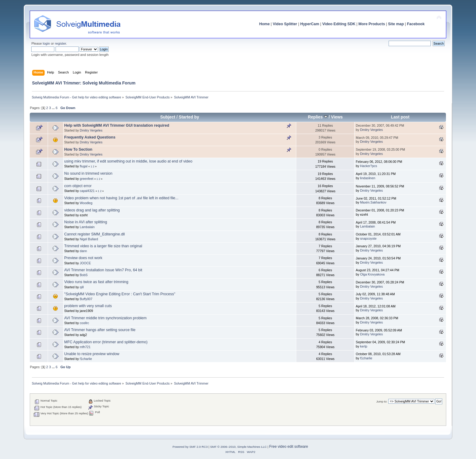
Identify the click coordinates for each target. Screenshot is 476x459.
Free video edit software (289, 447)
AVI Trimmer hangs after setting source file (100, 330)
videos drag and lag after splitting (92, 210)
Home (265, 24)
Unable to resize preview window (92, 354)
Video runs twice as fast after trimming (96, 282)
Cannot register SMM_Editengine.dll (95, 234)
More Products (372, 24)
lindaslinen (368, 178)
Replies (318, 117)
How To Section (78, 149)
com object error (78, 186)
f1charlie (86, 359)
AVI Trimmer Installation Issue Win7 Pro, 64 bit (103, 270)
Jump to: (382, 401)
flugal (84, 166)
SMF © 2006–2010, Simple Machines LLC (238, 447)
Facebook (416, 24)
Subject (168, 117)
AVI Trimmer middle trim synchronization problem (105, 318)
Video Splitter (285, 24)
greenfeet (87, 179)
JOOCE (85, 263)
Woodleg (86, 203)
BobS (84, 275)
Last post (400, 117)
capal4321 (87, 191)
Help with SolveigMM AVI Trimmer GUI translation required (117, 125)
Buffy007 (86, 299)
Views (337, 117)
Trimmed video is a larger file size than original (103, 246)
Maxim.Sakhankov (373, 202)
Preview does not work (83, 258)
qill (82, 287)
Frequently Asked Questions (90, 137)
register (61, 43)
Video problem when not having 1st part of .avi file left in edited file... (121, 198)
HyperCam (310, 24)
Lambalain (87, 227)
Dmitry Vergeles (91, 130)
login (46, 43)
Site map (396, 24)
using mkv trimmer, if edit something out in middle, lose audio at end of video (128, 161)
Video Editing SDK (339, 24)
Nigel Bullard (89, 239)
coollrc (85, 323)
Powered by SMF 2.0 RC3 (190, 447)
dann (83, 251)
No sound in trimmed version (88, 173)
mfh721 (85, 347)
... (54, 108)
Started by (189, 117)
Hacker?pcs (369, 166)
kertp (364, 346)
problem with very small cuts (88, 306)
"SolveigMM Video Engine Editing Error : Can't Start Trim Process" (120, 294)
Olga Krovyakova (372, 274)
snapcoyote (368, 238)
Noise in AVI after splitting (86, 222)
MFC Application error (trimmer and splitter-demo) (106, 342)
